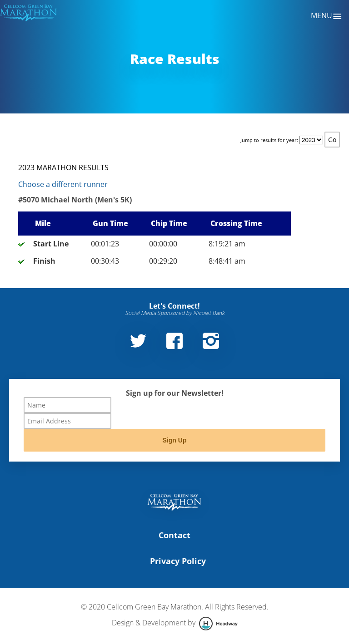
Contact (174, 535)
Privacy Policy (178, 561)
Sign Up (175, 440)
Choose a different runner (63, 184)
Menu (327, 16)
